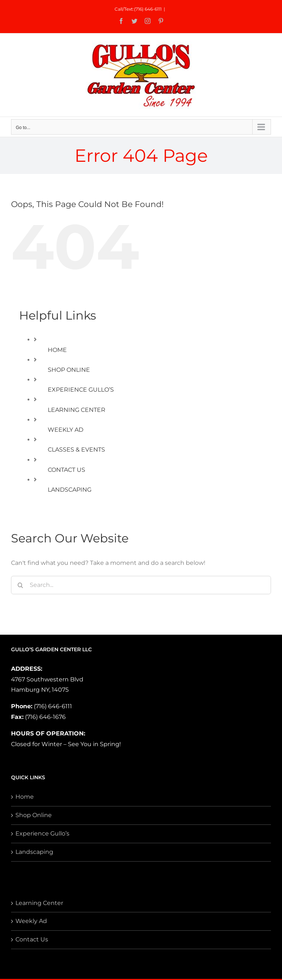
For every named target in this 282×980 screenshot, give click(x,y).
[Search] (20, 585)
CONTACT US (66, 470)
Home (25, 797)
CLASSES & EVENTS (76, 450)
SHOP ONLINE (69, 370)
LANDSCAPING (70, 490)
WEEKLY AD (66, 430)
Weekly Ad (31, 921)
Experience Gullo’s (42, 833)
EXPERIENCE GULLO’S (81, 390)
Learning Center (39, 903)
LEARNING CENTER (77, 410)
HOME (57, 350)
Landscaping (34, 852)
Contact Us (32, 939)
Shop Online (34, 815)
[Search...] (141, 585)
